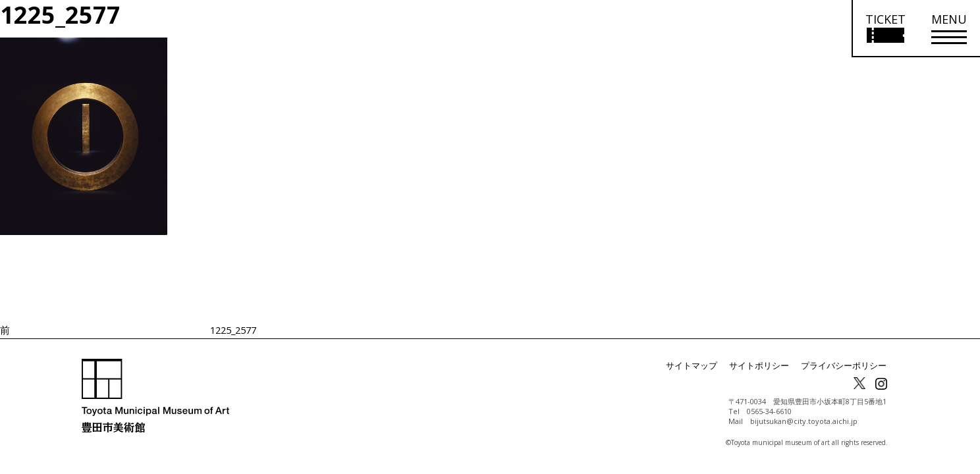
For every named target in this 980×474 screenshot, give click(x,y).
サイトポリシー (768, 366)
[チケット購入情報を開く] (885, 29)
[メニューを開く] (949, 29)
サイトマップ (705, 366)
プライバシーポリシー (847, 366)
